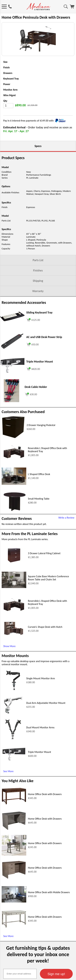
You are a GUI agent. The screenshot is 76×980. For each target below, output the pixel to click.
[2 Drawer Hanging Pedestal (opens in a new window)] (13, 455)
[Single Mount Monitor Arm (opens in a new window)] (13, 708)
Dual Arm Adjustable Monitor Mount (46, 720)
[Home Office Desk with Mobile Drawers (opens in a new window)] (14, 918)
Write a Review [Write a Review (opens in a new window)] (66, 534)
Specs (38, 163)
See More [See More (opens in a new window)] (8, 788)
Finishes (38, 287)
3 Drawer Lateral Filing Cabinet (44, 570)
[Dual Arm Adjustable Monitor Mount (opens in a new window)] (13, 732)
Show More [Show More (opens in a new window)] (9, 663)
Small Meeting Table (39, 516)
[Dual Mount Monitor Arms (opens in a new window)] (13, 757)
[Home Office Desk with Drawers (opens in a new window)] (14, 820)
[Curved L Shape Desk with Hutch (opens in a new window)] (14, 654)
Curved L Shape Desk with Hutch (45, 644)
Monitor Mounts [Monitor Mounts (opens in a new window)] (15, 672)
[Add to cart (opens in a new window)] (33, 336)
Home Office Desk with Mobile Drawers (49, 909)
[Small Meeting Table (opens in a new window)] (14, 528)
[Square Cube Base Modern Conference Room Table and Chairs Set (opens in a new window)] (14, 604)
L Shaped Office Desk (39, 491)
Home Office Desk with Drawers (45, 811)
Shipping (38, 298)
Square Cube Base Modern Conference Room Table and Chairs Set (48, 595)
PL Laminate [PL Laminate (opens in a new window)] (32, 195)
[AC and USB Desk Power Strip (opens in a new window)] (12, 365)
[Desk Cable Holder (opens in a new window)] (11, 418)
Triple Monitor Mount (39, 769)
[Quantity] (8, 122)
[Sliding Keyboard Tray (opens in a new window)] (12, 337)
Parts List (38, 277)
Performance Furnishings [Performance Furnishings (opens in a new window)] (39, 192)
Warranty (38, 308)
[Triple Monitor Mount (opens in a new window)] (12, 389)
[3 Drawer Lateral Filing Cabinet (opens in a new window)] (14, 579)
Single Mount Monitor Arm (41, 695)
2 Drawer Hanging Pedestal (41, 442)
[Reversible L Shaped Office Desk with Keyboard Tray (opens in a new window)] (14, 476)
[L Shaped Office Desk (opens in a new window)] (14, 501)
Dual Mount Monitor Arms (40, 744)
